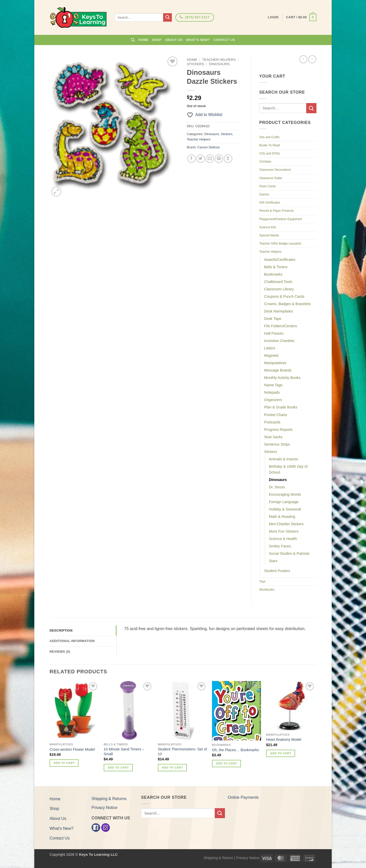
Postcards (272, 422)
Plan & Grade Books (281, 407)
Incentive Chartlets (279, 341)
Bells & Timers (276, 267)
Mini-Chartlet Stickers (286, 524)
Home (143, 40)
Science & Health (283, 539)
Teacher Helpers (219, 60)
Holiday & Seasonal (285, 509)
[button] (301, 18)
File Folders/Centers (281, 326)
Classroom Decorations (275, 170)
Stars (273, 561)
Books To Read (270, 145)
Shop (157, 40)
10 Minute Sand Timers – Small (124, 752)
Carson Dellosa (208, 147)
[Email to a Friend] (210, 159)
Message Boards (278, 370)
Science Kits (268, 227)
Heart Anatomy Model (284, 739)
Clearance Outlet (271, 178)
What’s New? (198, 40)
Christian (265, 162)
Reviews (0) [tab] (60, 652)
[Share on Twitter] (201, 159)
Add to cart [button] (64, 763)
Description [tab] (61, 630)
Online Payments (243, 797)
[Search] (133, 40)
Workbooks (267, 590)
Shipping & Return (218, 858)
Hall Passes (274, 333)
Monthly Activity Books (282, 378)
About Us (174, 40)
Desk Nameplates (279, 311)
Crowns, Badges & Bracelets (287, 304)
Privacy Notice (104, 808)
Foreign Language (284, 502)
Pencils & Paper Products (277, 211)
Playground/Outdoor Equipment (281, 219)
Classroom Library (279, 289)
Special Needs (269, 235)
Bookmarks (273, 274)
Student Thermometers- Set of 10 (182, 752)
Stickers (195, 64)
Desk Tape (273, 319)
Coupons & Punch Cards (284, 296)
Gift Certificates (270, 203)
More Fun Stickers (284, 531)
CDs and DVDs (270, 153)
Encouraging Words (285, 494)
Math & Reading (282, 517)
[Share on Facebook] (192, 159)
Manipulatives (275, 363)
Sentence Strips (277, 444)
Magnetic (271, 355)
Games (264, 194)
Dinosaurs (219, 64)
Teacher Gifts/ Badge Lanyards (280, 244)
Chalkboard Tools (278, 282)
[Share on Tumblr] (228, 159)
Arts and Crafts (269, 137)
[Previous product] (312, 59)
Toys (262, 581)
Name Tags (273, 385)
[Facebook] (96, 827)
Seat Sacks (273, 437)
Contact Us (224, 40)
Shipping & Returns (109, 799)
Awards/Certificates (280, 260)
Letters (270, 348)
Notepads (272, 392)
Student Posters (277, 571)
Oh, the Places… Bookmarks (235, 750)
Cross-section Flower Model (72, 749)
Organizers (273, 400)
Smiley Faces (280, 546)
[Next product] (303, 59)
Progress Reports (278, 430)
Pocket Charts (276, 415)
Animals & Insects (283, 459)
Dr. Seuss (277, 487)
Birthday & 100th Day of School (288, 469)
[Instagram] (105, 827)
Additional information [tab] (72, 641)
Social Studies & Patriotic (289, 553)
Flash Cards (268, 186)
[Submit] (167, 18)
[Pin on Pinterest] (219, 159)
